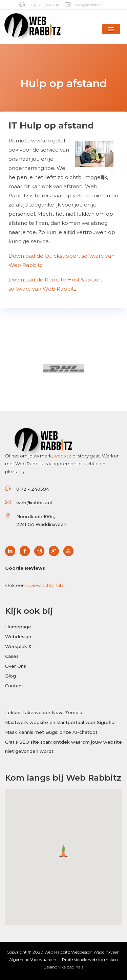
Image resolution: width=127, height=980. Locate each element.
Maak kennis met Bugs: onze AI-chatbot (51, 732)
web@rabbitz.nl (84, 5)
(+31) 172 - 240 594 (39, 5)
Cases (12, 656)
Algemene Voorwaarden (33, 959)
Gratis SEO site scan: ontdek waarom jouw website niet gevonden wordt (63, 747)
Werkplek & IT (22, 646)
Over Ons (16, 666)
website (63, 456)
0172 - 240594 (33, 489)
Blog (10, 676)
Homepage (18, 627)
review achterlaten (47, 585)
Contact (14, 686)
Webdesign (18, 636)
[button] (111, 29)
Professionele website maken (90, 959)
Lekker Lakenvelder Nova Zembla (44, 712)
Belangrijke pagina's (63, 967)
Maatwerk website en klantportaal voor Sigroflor (61, 722)
